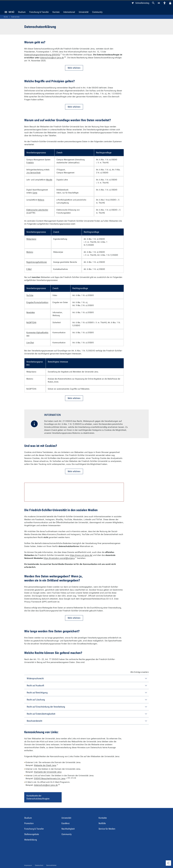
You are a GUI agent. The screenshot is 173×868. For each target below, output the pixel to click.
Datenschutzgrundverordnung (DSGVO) (43, 55)
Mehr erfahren (74, 68)
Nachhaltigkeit (68, 829)
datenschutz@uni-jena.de (53, 58)
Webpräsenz (31, 239)
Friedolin (30, 163)
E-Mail (29, 269)
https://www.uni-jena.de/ (81, 555)
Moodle (49, 180)
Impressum (28, 865)
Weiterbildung (31, 840)
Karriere (56, 12)
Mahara (41, 200)
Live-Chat (30, 343)
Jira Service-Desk (33, 173)
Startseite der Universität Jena (48, 772)
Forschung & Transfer (39, 12)
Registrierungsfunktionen (37, 262)
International (69, 12)
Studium (22, 12)
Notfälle (102, 823)
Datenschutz (15, 17)
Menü (9, 12)
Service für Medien (107, 829)
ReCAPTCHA (31, 322)
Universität (84, 12)
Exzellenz (66, 823)
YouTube (30, 295)
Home (6, 17)
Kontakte (103, 818)
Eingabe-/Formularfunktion (37, 302)
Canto (35, 193)
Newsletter (31, 312)
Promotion (29, 823)
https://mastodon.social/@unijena (60, 558)
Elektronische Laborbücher (37, 210)
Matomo (30, 252)
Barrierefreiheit (51, 865)
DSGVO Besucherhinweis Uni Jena (55, 778)
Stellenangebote (32, 834)
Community (97, 12)
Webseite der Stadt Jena (46, 765)
